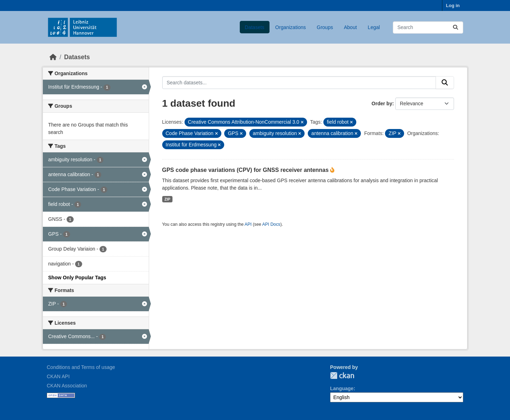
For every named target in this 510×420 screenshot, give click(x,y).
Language (342, 388)
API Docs (271, 224)
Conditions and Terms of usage (81, 367)
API (248, 224)
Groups (325, 27)
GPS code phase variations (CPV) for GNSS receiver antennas (246, 170)
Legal (374, 27)
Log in (453, 5)
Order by (382, 103)
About (350, 27)
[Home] (53, 57)
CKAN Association (67, 386)
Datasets (254, 27)
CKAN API (58, 376)
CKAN (342, 376)
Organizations (290, 27)
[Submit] (455, 27)
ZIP (167, 199)
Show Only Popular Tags (77, 278)
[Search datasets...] (428, 27)
